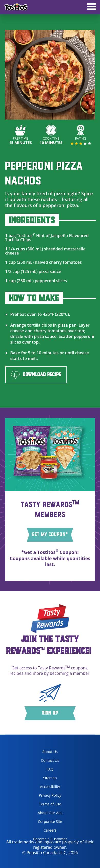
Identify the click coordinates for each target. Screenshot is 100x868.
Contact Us (50, 760)
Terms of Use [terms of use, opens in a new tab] (45, 805)
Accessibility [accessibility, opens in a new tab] (45, 788)
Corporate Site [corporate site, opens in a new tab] (46, 822)
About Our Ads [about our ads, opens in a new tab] (46, 814)
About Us (50, 752)
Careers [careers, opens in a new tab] (43, 831)
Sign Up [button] (50, 713)
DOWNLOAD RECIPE (36, 375)
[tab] (92, 7)
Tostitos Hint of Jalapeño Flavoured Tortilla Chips (47, 238)
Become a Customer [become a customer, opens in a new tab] (48, 840)
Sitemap (50, 778)
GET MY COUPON (50, 534)
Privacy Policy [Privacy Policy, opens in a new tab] (45, 796)
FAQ (50, 769)
